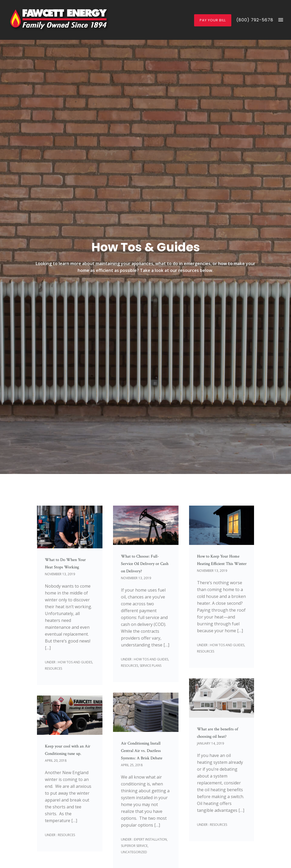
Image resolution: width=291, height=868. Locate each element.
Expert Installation (150, 839)
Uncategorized (134, 852)
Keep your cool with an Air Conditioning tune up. (68, 750)
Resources (53, 668)
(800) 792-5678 (255, 20)
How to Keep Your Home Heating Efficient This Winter (222, 560)
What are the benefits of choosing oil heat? (218, 733)
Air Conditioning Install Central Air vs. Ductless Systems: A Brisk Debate (142, 751)
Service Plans (151, 666)
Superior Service (134, 846)
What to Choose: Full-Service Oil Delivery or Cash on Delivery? (145, 564)
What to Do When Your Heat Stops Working (65, 564)
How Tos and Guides (75, 662)
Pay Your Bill (213, 20)
